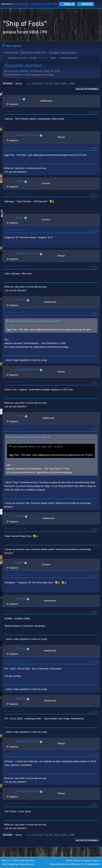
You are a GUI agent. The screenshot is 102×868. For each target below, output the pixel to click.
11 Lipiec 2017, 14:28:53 (15, 148)
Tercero (20, 300)
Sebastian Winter (27, 135)
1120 (63, 83)
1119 (56, 83)
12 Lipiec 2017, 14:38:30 (15, 754)
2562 (72, 83)
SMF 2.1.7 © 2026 (10, 861)
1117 (41, 83)
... (31, 83)
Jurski (19, 217)
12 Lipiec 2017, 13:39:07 (15, 711)
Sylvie (53, 58)
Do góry (8, 835)
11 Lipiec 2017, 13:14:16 (15, 111)
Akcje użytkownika (87, 89)
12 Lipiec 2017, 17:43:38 (15, 804)
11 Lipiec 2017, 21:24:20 (15, 429)
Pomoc (69, 861)
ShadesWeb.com (26, 864)
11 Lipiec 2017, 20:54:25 (15, 382)
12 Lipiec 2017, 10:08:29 (15, 611)
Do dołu (8, 84)
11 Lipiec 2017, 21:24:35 (15, 529)
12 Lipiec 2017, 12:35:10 (15, 661)
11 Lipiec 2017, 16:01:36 (15, 194)
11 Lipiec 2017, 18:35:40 (15, 266)
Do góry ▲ (96, 861)
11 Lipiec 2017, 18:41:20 (15, 312)
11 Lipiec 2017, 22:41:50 (15, 575)
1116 (35, 83)
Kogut (19, 181)
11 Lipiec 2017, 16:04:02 (15, 230)
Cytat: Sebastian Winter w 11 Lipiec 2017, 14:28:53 (35, 321)
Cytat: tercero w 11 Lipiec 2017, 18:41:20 (30, 437)
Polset (19, 416)
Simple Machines (26, 861)
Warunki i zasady (82, 861)
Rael (18, 99)
